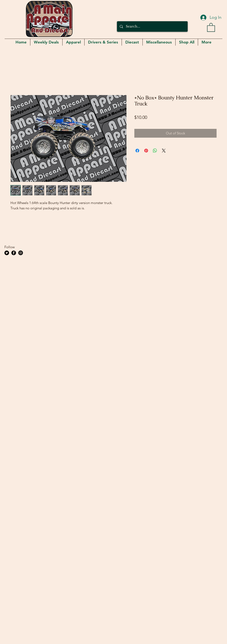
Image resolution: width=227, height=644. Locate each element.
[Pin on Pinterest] (146, 151)
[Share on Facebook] (137, 151)
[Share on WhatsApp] (155, 151)
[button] (211, 27)
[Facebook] (14, 253)
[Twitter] (7, 253)
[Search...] (152, 26)
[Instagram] (21, 253)
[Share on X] (164, 151)
